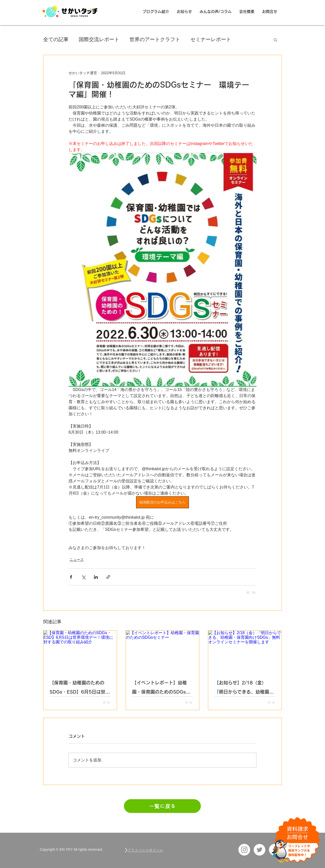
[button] (275, 40)
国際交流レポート (99, 39)
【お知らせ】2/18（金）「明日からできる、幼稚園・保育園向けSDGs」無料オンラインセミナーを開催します (244, 688)
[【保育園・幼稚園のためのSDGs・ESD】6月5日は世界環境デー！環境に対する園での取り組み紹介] (80, 651)
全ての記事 (56, 39)
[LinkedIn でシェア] (96, 577)
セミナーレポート (211, 39)
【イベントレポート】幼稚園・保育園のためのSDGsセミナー (161, 688)
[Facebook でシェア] (71, 577)
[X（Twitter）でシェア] (83, 577)
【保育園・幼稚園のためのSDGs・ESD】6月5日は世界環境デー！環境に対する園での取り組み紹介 (80, 688)
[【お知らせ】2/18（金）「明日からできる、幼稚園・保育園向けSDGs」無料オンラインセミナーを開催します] (245, 651)
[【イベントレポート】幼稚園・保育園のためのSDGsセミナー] (163, 651)
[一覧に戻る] (162, 806)
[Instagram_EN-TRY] (244, 850)
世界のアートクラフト (155, 39)
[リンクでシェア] (108, 577)
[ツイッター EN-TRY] (259, 850)
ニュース (77, 560)
